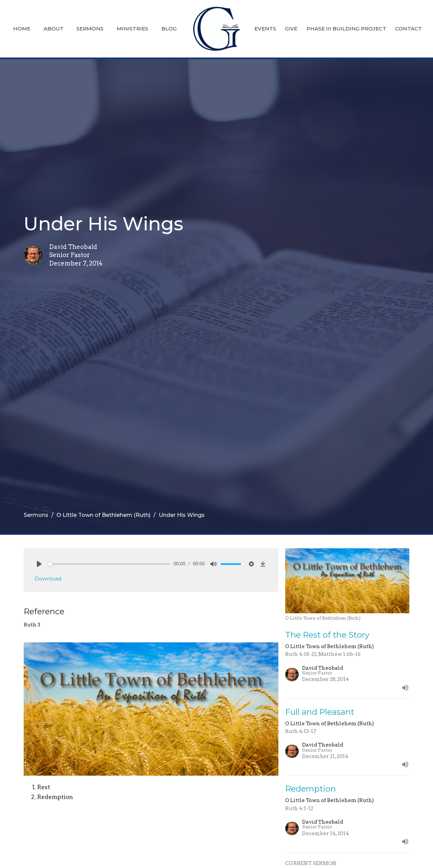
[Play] (39, 564)
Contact (408, 29)
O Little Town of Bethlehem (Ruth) (104, 515)
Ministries (132, 29)
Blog (169, 29)
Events (265, 29)
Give (291, 29)
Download (48, 579)
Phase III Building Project (346, 29)
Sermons (90, 29)
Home (22, 29)
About (54, 29)
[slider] (109, 564)
